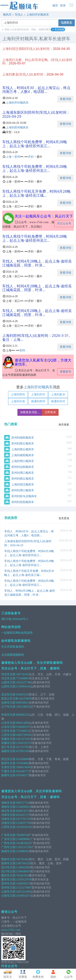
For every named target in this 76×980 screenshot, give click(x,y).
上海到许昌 (18, 401)
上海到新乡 (58, 394)
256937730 (24, 823)
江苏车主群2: (9, 735)
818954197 (24, 896)
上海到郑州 (18, 394)
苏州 (17, 157)
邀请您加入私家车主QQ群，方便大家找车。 (43, 362)
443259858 (25, 699)
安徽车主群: (9, 739)
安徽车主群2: (9, 743)
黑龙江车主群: (10, 699)
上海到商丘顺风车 (23, 449)
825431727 (23, 815)
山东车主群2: (9, 727)
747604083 (23, 763)
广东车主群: (9, 835)
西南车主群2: (9, 863)
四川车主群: (9, 867)
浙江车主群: (9, 747)
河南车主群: (9, 815)
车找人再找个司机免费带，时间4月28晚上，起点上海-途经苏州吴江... (35, 144)
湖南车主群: (9, 803)
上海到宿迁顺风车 (23, 485)
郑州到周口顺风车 (23, 490)
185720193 (23, 674)
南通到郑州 (38, 401)
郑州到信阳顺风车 (23, 467)
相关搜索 (64, 425)
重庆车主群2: (9, 880)
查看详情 (65, 99)
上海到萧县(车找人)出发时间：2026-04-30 (33, 74)
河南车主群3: (9, 823)
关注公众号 (64, 223)
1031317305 (25, 847)
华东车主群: (9, 715)
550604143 (24, 686)
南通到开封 (58, 401)
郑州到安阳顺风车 (23, 502)
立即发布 (50, 412)
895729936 (24, 735)
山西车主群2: (9, 686)
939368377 (23, 775)
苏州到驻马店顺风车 (24, 496)
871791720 (24, 819)
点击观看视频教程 (13, 655)
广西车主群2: (9, 847)
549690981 (24, 839)
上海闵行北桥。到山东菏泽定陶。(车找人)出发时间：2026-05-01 (37, 62)
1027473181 (23, 739)
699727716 (23, 803)
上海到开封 (38, 394)
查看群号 (65, 372)
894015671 (23, 811)
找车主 (67, 23)
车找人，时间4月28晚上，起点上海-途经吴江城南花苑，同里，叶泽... (37, 263)
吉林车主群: (9, 703)
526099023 (24, 807)
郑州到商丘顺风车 (23, 479)
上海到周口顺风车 (23, 461)
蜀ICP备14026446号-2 (14, 619)
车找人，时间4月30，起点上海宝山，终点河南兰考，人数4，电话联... (36, 90)
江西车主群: (9, 827)
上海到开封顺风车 (38, 15)
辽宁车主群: (9, 707)
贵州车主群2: (9, 888)
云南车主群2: (9, 896)
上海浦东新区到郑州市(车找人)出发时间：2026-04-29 (36, 114)
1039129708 (25, 880)
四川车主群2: (9, 871)
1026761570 (25, 743)
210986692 (23, 851)
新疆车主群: (9, 775)
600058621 (23, 703)
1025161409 (23, 892)
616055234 (23, 695)
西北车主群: (9, 759)
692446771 (23, 771)
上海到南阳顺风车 (23, 455)
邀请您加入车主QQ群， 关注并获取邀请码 (32, 663)
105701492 (23, 859)
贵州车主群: (9, 884)
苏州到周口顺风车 (23, 473)
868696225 (23, 715)
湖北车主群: (9, 811)
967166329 (24, 863)
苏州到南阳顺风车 (23, 438)
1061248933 (23, 707)
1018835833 (23, 843)
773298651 (23, 731)
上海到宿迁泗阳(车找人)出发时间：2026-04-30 (36, 49)
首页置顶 (64, 518)
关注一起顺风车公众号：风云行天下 (44, 216)
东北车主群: (9, 695)
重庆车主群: (9, 875)
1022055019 (23, 827)
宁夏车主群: (9, 771)
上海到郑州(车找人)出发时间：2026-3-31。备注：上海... (37, 337)
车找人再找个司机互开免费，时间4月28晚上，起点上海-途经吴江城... (36, 193)
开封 (31, 157)
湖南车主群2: (9, 807)
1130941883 (23, 867)
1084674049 (23, 767)
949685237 (24, 727)
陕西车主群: (9, 763)
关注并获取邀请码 (13, 647)
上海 (9, 157)
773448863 (23, 678)
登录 (63, 6)
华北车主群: (9, 674)
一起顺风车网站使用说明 (17, 633)
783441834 (23, 875)
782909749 (23, 835)
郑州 (22, 350)
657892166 (23, 751)
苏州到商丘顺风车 (23, 444)
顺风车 (7, 15)
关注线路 (58, 30)
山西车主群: (9, 682)
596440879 (24, 871)
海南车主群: (9, 851)
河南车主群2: (9, 819)
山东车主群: (9, 723)
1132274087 (25, 888)
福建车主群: (9, 751)
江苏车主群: (9, 731)
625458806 (23, 759)
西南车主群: (9, 859)
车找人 (19, 15)
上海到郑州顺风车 (17, 128)
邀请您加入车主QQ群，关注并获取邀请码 (31, 791)
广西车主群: (9, 843)
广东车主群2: (9, 839)
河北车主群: (9, 678)
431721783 (23, 747)
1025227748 (23, 682)
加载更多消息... (30, 412)
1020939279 (23, 884)
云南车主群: (9, 892)
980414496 (23, 723)
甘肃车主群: (9, 767)
